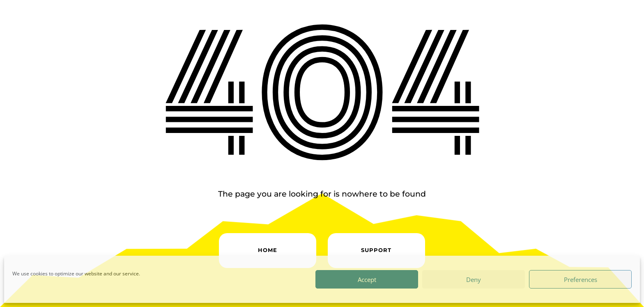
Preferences (581, 280)
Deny (474, 280)
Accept (367, 280)
